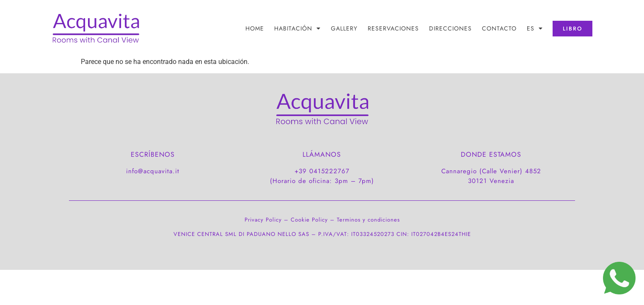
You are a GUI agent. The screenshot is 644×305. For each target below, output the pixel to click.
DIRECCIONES (450, 28)
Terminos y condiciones (368, 220)
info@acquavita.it (153, 171)
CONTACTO (499, 28)
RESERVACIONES (393, 28)
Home (255, 28)
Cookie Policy (309, 220)
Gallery (344, 28)
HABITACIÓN (297, 28)
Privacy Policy (263, 220)
